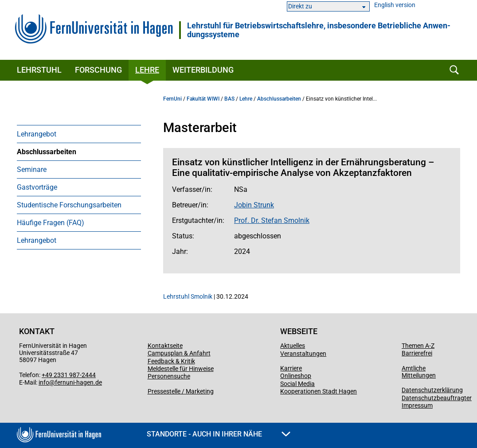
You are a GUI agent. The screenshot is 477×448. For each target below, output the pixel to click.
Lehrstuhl (39, 70)
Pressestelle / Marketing (181, 391)
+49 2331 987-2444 (69, 375)
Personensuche (169, 376)
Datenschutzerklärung (432, 390)
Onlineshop (296, 376)
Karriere (291, 368)
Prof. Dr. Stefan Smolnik (272, 220)
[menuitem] (79, 134)
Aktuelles (293, 346)
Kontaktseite (165, 346)
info (44, 382)
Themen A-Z (418, 346)
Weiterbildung (203, 70)
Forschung (98, 70)
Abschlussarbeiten (47, 152)
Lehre (147, 70)
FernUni (172, 99)
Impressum (417, 405)
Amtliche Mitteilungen (419, 372)
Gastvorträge (37, 187)
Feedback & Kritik (171, 361)
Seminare (32, 169)
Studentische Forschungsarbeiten (69, 205)
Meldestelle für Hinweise (181, 369)
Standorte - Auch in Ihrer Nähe (219, 434)
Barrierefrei (417, 353)
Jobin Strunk (254, 205)
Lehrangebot (37, 134)
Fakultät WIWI (203, 99)
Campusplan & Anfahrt (179, 353)
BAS (229, 99)
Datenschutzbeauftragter (437, 398)
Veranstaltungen (303, 354)
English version (395, 5)
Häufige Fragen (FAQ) (51, 223)
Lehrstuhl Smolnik (188, 296)
